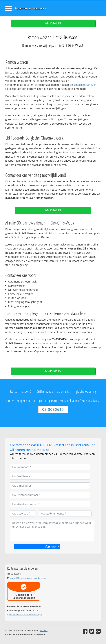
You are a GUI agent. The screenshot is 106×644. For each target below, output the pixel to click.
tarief (43, 332)
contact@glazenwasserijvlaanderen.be (28, 578)
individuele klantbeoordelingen (25, 615)
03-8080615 (53, 23)
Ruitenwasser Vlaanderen (30, 8)
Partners (44, 630)
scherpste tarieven (85, 85)
